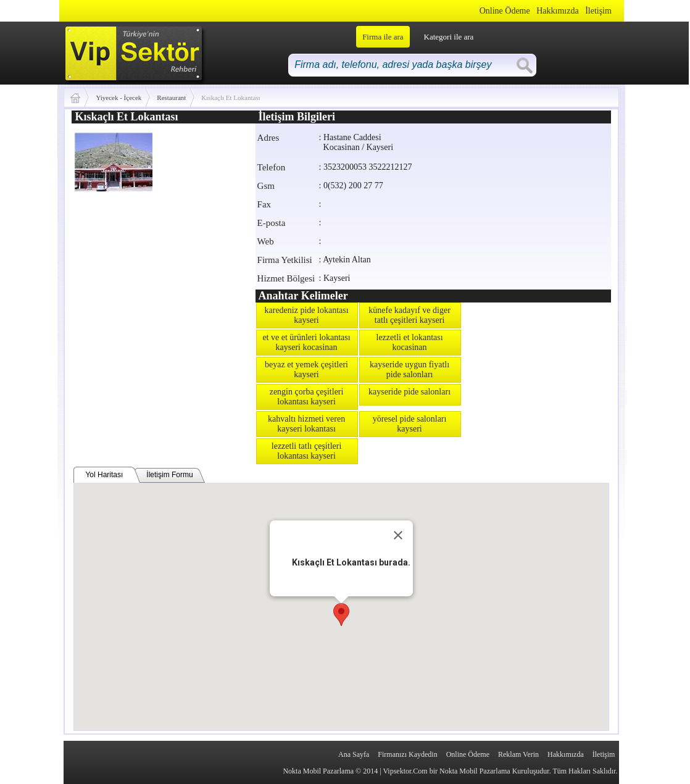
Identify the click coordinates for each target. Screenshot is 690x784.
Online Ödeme (505, 11)
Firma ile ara (383, 37)
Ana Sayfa (354, 754)
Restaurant (171, 98)
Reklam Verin (518, 754)
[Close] (398, 535)
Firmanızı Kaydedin (407, 754)
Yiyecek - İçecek (118, 98)
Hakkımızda (557, 11)
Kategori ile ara (449, 37)
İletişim (598, 11)
